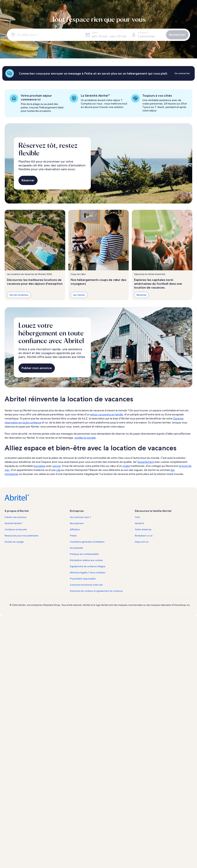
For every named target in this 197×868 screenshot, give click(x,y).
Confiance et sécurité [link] (16, 529)
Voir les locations (19, 295)
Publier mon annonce (37, 368)
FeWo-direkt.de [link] (143, 529)
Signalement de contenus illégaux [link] (88, 566)
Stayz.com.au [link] (142, 542)
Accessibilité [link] (76, 548)
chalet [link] (126, 466)
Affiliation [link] (75, 529)
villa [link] (58, 470)
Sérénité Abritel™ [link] (14, 523)
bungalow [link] (40, 466)
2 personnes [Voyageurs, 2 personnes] (146, 36)
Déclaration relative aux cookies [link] (86, 560)
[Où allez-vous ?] (46, 35)
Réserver (28, 180)
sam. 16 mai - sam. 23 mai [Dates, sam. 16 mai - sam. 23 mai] (109, 36)
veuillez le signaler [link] (85, 438)
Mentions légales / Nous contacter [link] (88, 573)
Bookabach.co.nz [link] (144, 536)
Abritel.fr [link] (139, 523)
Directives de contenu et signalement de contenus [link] (96, 591)
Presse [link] (73, 536)
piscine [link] (57, 466)
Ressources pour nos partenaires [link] (21, 536)
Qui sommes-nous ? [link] (80, 517)
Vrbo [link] (137, 517)
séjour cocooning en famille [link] (107, 414)
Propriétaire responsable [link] (83, 579)
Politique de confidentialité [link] (84, 554)
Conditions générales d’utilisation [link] (87, 542)
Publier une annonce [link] (15, 517)
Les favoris (79, 295)
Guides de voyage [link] (14, 542)
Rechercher (177, 35)
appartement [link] (146, 462)
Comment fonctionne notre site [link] (86, 585)
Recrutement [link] (77, 523)
